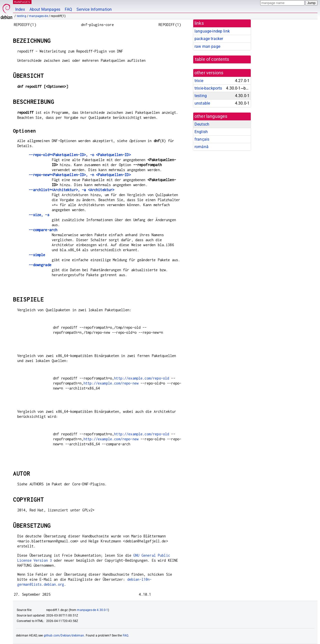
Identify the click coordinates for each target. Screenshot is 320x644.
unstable (202, 103)
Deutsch (202, 124)
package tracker (209, 39)
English (201, 132)
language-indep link (212, 31)
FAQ (68, 9)
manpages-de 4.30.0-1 (92, 610)
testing (21, 16)
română (201, 147)
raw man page (207, 46)
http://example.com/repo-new (111, 383)
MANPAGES (22, 2)
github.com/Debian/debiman (64, 635)
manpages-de (38, 16)
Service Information (94, 9)
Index (20, 9)
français (202, 139)
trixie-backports (208, 88)
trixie (199, 81)
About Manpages (45, 9)
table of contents (212, 59)
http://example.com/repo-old (141, 378)
